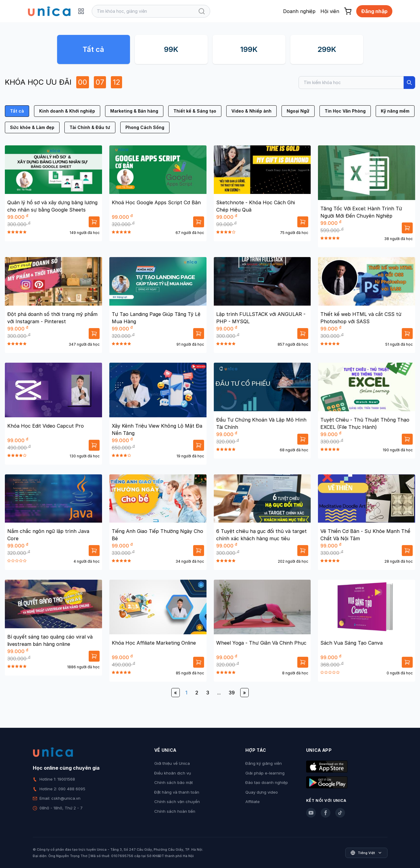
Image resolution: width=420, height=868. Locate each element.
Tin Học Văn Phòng (345, 111)
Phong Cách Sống (145, 127)
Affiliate (253, 802)
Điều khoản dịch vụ (173, 773)
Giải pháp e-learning (265, 773)
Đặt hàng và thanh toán (177, 792)
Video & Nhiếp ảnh (251, 111)
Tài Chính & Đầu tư (90, 127)
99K (171, 49)
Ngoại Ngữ (298, 111)
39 (232, 693)
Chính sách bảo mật (174, 782)
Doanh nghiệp (299, 11)
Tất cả (93, 49)
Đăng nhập (374, 11)
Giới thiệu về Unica (172, 763)
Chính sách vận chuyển (177, 802)
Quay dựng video (262, 792)
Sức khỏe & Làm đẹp (32, 127)
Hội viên (330, 11)
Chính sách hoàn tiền (175, 811)
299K (327, 49)
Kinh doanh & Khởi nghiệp (67, 111)
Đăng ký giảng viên (264, 763)
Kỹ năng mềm (395, 111)
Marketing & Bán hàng (134, 111)
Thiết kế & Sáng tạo (195, 111)
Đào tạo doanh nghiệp (267, 782)
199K (249, 49)
